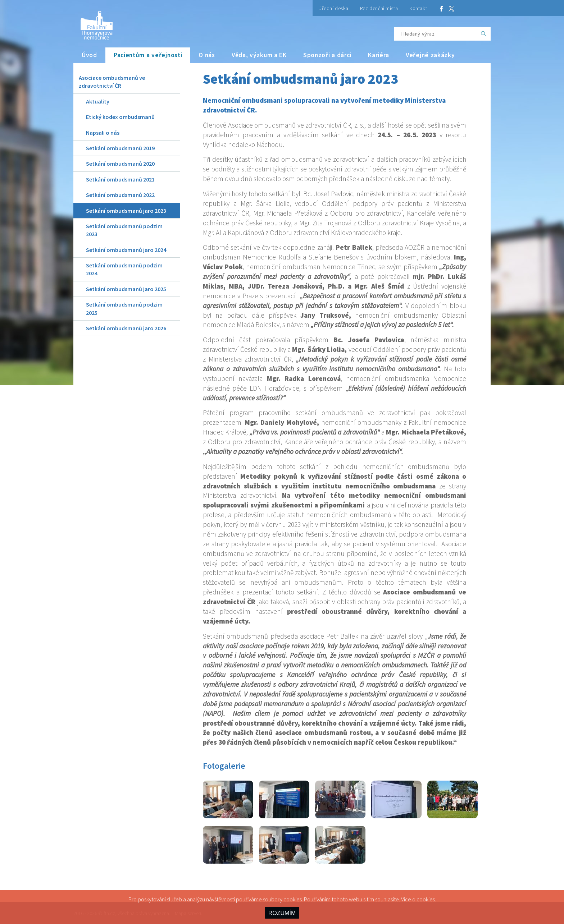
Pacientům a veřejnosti (148, 55)
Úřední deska (333, 8)
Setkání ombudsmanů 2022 (120, 195)
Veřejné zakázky (430, 55)
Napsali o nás (103, 133)
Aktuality (98, 101)
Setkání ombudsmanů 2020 (120, 164)
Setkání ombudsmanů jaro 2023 (126, 211)
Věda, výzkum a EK (259, 55)
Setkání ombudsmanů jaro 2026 (126, 328)
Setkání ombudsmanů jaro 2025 (126, 289)
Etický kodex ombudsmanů (120, 117)
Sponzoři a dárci (327, 55)
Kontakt (418, 8)
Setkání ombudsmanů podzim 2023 (124, 230)
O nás (207, 55)
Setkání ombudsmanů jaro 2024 (126, 250)
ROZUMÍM (282, 913)
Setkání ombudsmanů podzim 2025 (124, 308)
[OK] (484, 34)
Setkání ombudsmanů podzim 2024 (124, 269)
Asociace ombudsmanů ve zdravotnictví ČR (112, 82)
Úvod (89, 55)
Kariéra (379, 55)
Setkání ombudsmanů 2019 (120, 148)
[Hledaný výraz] (436, 34)
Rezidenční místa (379, 8)
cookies (426, 899)
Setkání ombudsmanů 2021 (120, 179)
